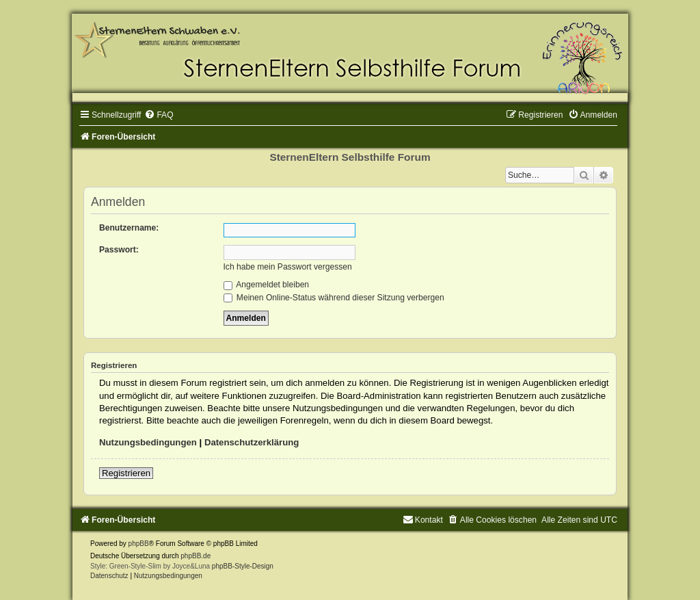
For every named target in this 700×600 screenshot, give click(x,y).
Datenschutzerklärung (252, 442)
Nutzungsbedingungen (148, 442)
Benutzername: (129, 228)
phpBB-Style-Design (243, 566)
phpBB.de (196, 556)
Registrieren (126, 473)
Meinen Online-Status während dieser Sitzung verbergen (334, 298)
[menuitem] (159, 115)
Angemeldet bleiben (267, 285)
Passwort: (119, 250)
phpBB (139, 544)
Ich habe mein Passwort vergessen (288, 267)
